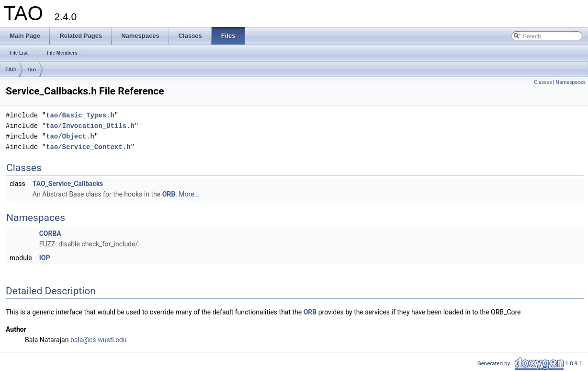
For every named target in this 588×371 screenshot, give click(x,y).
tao (32, 70)
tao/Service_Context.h (88, 147)
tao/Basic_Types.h (80, 115)
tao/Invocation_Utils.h (90, 126)
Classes (543, 82)
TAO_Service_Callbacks (68, 184)
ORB (169, 194)
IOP (45, 258)
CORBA (50, 233)
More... (189, 194)
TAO (11, 70)
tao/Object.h (70, 136)
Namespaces (571, 82)
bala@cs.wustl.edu (99, 340)
